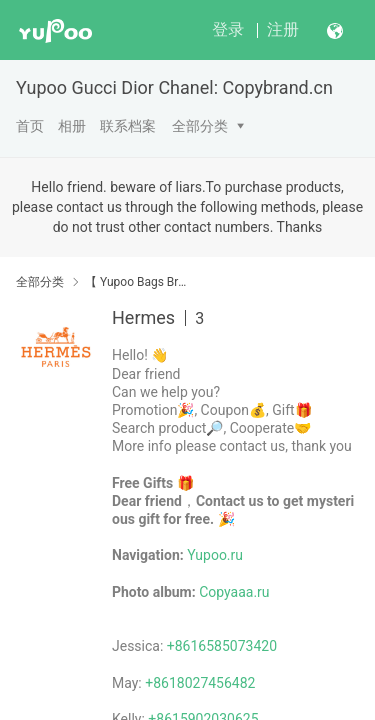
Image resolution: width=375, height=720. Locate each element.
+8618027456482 (200, 683)
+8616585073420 (222, 646)
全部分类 (200, 126)
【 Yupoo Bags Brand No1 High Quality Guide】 (137, 282)
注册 (283, 29)
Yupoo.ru (215, 555)
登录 (228, 29)
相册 (72, 126)
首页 (30, 126)
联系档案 (128, 126)
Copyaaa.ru (234, 592)
